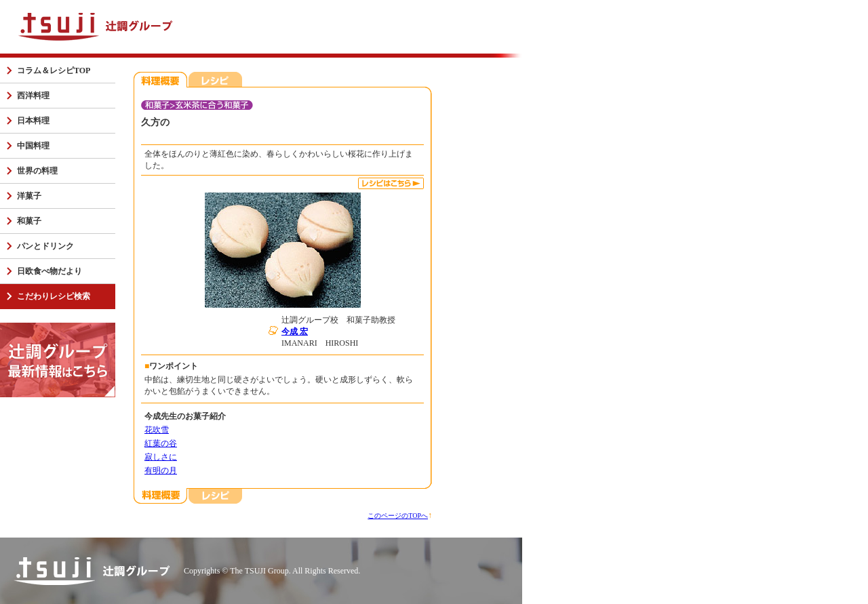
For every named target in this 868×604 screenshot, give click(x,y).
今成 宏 (295, 331)
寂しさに (161, 457)
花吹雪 (157, 430)
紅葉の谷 (161, 443)
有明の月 (161, 470)
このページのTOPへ (398, 516)
